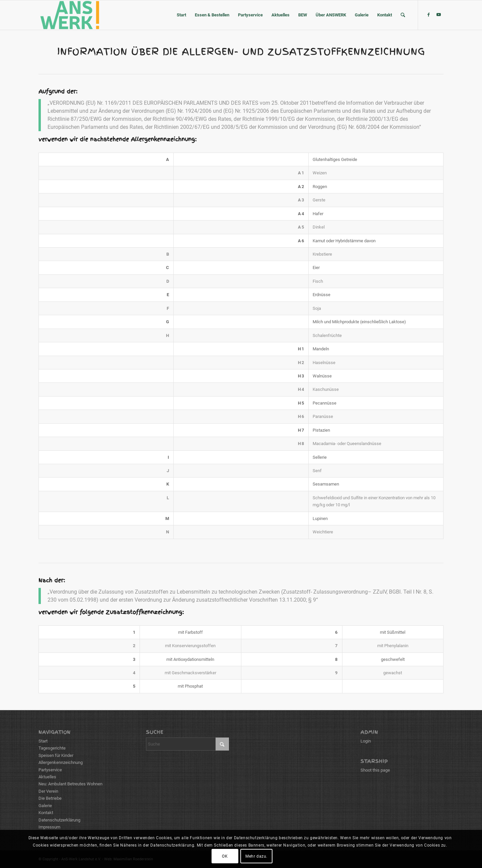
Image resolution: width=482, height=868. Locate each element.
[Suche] (403, 15)
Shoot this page (375, 770)
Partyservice (50, 770)
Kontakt (46, 813)
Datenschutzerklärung (59, 820)
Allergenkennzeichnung (61, 762)
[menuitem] (181, 15)
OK (225, 856)
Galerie (45, 806)
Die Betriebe (50, 798)
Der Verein (48, 791)
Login (366, 741)
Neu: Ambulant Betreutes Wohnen (70, 784)
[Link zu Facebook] (428, 15)
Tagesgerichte (52, 748)
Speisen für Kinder (56, 755)
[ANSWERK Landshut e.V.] (69, 15)
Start (43, 741)
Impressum (49, 827)
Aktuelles (47, 777)
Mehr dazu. (256, 856)
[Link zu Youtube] (438, 15)
